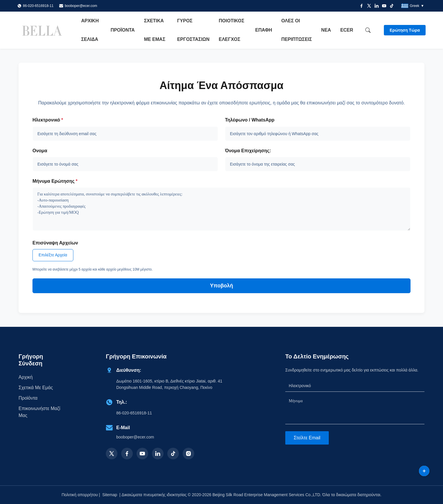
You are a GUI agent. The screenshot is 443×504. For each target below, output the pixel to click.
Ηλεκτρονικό (48, 120)
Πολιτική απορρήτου (80, 495)
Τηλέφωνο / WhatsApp (250, 120)
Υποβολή (221, 286)
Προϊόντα (122, 30)
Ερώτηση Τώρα (405, 30)
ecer (347, 30)
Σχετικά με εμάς (155, 30)
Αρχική (26, 377)
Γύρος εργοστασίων (193, 30)
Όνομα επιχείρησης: (248, 151)
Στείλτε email (307, 438)
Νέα (326, 30)
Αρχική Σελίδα (90, 30)
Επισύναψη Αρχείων (55, 243)
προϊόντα (28, 398)
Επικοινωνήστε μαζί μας (39, 412)
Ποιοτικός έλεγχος (232, 30)
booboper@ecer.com (81, 6)
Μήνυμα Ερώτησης (55, 181)
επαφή (264, 30)
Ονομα (40, 151)
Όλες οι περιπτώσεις (297, 30)
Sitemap (110, 495)
